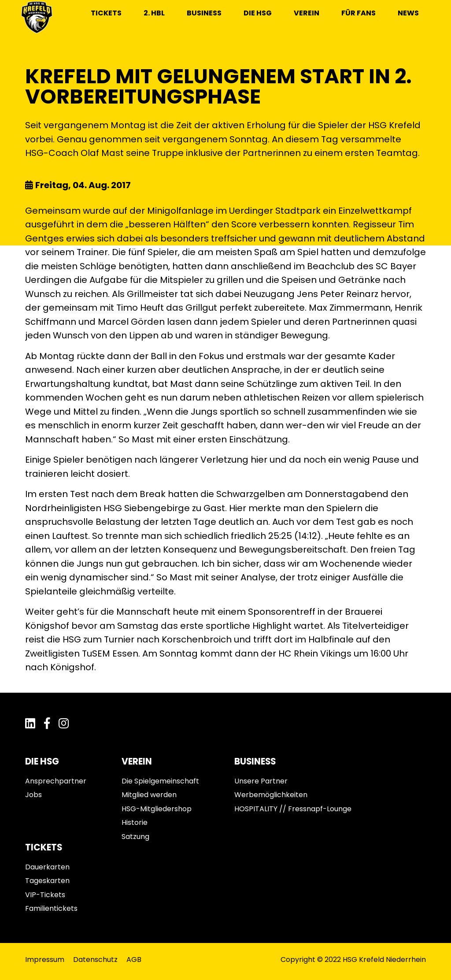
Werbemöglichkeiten (271, 795)
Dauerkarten (47, 867)
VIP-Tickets (45, 895)
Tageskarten (47, 881)
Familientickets (51, 908)
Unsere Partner (261, 781)
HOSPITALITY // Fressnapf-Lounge (293, 809)
